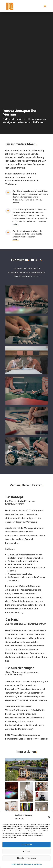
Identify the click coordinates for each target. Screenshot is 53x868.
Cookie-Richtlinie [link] (17, 864)
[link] (10, 6)
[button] (49, 817)
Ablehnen (26, 851)
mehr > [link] (16, 224)
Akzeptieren (26, 845)
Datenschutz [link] (28, 864)
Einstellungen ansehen (26, 858)
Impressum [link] (38, 864)
